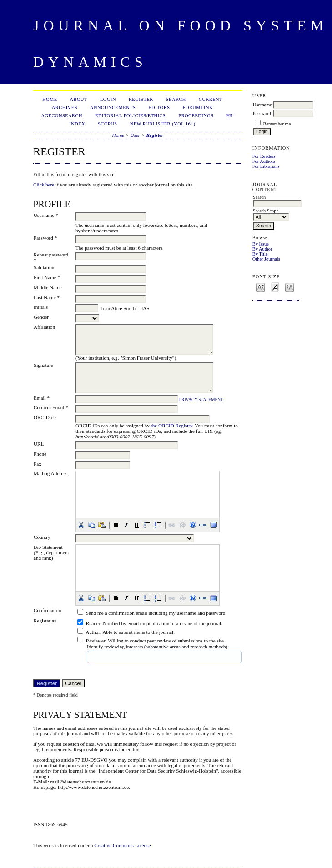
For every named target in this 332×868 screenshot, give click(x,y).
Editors (159, 108)
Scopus (107, 124)
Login (108, 99)
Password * (45, 238)
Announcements (113, 108)
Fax (38, 464)
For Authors (264, 161)
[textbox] (121, 657)
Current (211, 99)
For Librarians (266, 166)
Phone (40, 454)
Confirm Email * (51, 407)
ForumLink (198, 108)
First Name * (47, 277)
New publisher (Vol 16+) (163, 124)
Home (50, 99)
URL (39, 444)
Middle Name (48, 287)
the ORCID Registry (172, 426)
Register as (45, 621)
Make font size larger (290, 287)
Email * (42, 398)
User (135, 135)
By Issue (261, 244)
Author (93, 632)
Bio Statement (48, 547)
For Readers (264, 156)
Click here (44, 185)
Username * (46, 215)
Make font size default (275, 287)
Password (262, 113)
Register (141, 99)
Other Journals (266, 259)
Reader (93, 623)
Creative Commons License (122, 845)
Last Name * (47, 297)
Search (176, 99)
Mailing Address (50, 473)
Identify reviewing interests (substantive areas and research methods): (158, 647)
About (79, 99)
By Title (260, 254)
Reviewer (96, 641)
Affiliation (44, 327)
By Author (262, 249)
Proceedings (196, 116)
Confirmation (47, 610)
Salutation (44, 267)
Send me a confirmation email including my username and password (156, 613)
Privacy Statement (201, 400)
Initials (41, 307)
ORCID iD (45, 417)
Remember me (277, 124)
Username (262, 105)
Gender (41, 317)
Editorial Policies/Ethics (130, 116)
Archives (65, 108)
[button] (81, 525)
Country (42, 537)
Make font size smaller (261, 287)
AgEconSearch (62, 116)
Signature (43, 365)
